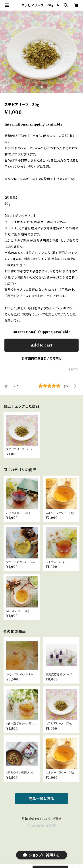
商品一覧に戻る (42, 799)
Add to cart (41, 345)
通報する (73, 369)
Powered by (41, 826)
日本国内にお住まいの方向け (42, 358)
